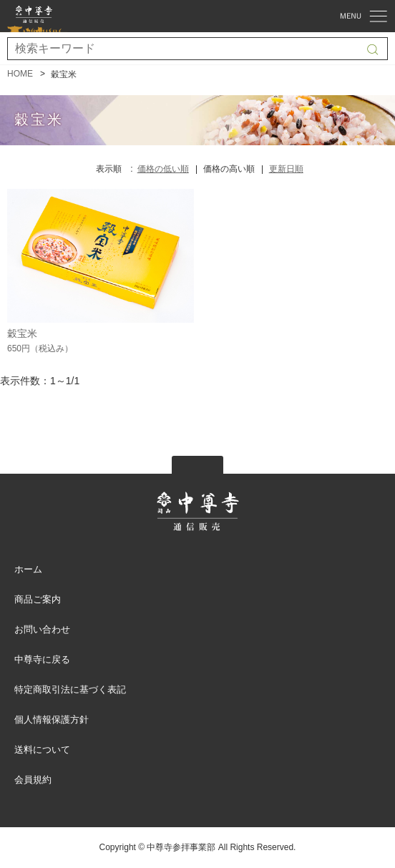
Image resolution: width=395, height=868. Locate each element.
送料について (42, 750)
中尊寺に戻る (42, 659)
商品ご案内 (38, 599)
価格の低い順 (163, 169)
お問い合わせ (42, 629)
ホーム (28, 569)
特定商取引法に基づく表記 (70, 689)
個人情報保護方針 (52, 720)
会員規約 (33, 780)
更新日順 (286, 169)
